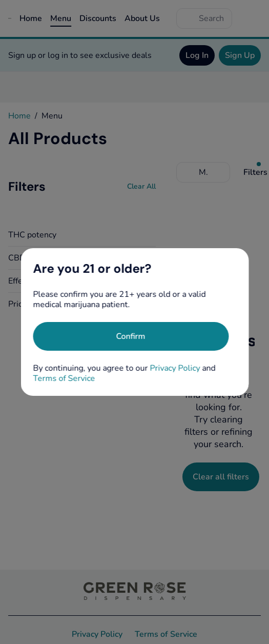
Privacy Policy (175, 368)
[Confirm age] (131, 336)
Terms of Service (64, 378)
